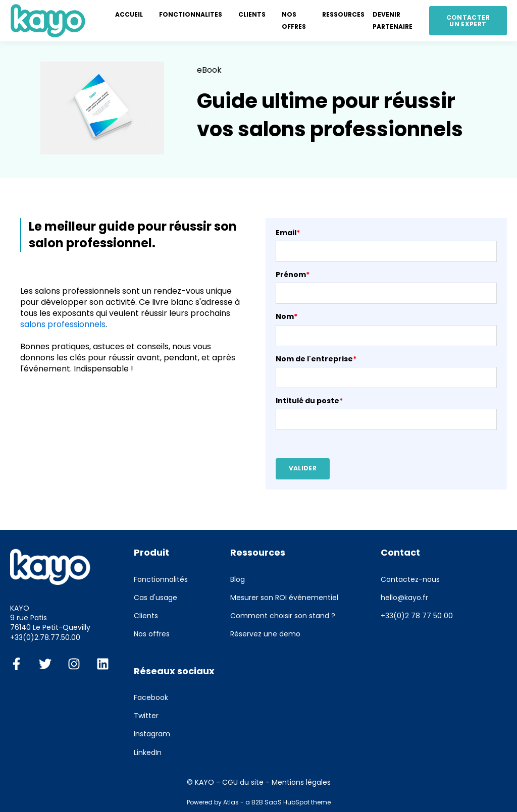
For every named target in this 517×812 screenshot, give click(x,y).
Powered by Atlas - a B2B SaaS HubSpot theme (259, 802)
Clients (146, 616)
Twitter (146, 716)
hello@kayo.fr (404, 598)
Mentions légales (301, 782)
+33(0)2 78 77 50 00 (417, 616)
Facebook (151, 698)
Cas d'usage (156, 598)
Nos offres (152, 634)
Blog (238, 580)
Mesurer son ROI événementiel (284, 598)
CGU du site (243, 782)
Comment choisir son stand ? (283, 616)
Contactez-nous (410, 580)
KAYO (204, 782)
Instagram (152, 734)
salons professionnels (63, 324)
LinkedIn (148, 753)
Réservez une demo (265, 634)
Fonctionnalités (161, 580)
